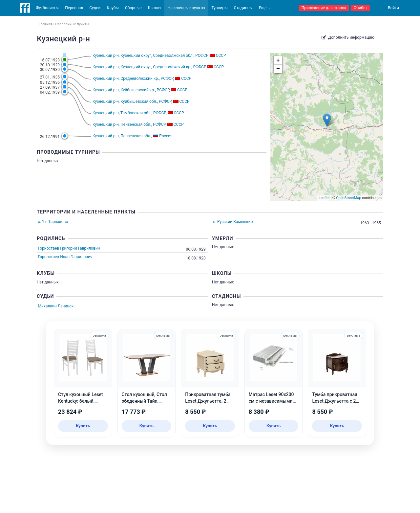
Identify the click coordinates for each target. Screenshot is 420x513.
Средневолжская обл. (173, 56)
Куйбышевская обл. (139, 101)
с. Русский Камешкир (233, 222)
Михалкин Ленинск (56, 306)
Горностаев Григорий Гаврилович (69, 248)
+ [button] (278, 60)
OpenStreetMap (348, 198)
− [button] (278, 69)
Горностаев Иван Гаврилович (65, 257)
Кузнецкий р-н (106, 56)
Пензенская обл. (136, 124)
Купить (83, 426)
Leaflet (324, 198)
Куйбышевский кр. (138, 90)
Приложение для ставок (324, 8)
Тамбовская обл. (136, 113)
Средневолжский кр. (172, 67)
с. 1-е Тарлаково (53, 222)
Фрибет (360, 8)
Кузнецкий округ (136, 56)
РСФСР (201, 56)
